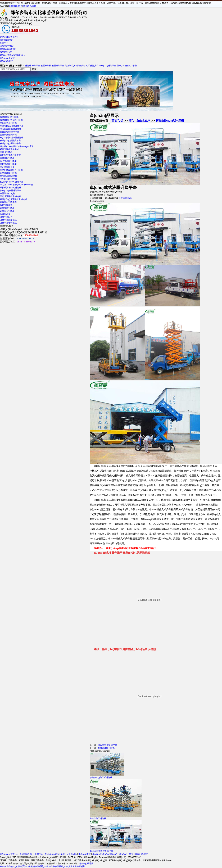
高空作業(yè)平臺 (73, 66)
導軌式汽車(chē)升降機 (11, 188)
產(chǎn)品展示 (7, 46)
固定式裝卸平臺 (7, 167)
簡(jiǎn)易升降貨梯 (90, 66)
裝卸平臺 (133, 66)
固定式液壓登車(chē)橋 (11, 196)
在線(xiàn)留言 (16, 6)
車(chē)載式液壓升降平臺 (12, 126)
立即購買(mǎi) (125, 198)
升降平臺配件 (6, 217)
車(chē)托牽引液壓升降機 (12, 138)
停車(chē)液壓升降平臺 (11, 191)
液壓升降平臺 (58, 66)
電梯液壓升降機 (7, 158)
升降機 (28, 66)
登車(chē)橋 (122, 66)
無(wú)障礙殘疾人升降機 (11, 170)
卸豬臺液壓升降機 (8, 173)
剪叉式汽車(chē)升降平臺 (12, 182)
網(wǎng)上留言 (7, 58)
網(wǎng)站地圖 (86, 864)
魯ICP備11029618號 (67, 864)
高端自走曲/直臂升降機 (11, 129)
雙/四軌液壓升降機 (9, 176)
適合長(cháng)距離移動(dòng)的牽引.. (17, 146)
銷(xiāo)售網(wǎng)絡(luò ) (12, 55)
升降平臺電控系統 (8, 223)
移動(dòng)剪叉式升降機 (11, 120)
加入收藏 (4, 6)
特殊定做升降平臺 (8, 202)
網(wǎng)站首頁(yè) (9, 37)
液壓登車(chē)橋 (8, 193)
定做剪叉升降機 (7, 211)
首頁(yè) (117, 121)
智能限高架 (5, 214)
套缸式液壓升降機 (8, 135)
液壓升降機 (46, 66)
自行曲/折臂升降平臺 (10, 132)
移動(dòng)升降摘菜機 (10, 141)
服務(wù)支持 (6, 52)
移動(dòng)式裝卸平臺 (10, 143)
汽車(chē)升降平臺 (108, 66)
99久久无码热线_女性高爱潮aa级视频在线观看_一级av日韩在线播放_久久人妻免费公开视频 (42, 866)
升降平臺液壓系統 (8, 220)
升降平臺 (36, 66)
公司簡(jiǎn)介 (6, 40)
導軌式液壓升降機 (8, 164)
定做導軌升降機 (7, 208)
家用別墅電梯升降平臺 (10, 155)
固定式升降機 (6, 152)
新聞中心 (4, 43)
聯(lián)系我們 (29, 6)
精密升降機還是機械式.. (11, 149)
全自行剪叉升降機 (8, 123)
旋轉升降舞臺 (6, 205)
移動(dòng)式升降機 (9, 117)
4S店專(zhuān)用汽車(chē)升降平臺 (17, 185)
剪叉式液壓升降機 (8, 161)
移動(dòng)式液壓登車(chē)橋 (14, 199)
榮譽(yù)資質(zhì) (8, 49)
